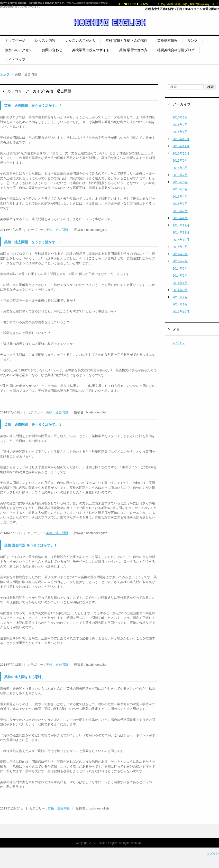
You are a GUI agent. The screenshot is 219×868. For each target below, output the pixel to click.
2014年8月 (180, 254)
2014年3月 (180, 290)
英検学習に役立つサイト (91, 50)
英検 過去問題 (57, 230)
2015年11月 (181, 146)
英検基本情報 (167, 40)
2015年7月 (180, 175)
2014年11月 (181, 232)
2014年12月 (181, 225)
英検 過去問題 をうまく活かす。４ (33, 106)
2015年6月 (180, 182)
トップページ (15, 40)
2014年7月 (180, 261)
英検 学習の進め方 (133, 50)
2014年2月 (180, 297)
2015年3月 (180, 204)
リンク (192, 40)
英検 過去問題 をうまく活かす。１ (31, 545)
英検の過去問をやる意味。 (25, 677)
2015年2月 (180, 211)
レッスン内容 (45, 40)
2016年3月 (180, 117)
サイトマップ (15, 59)
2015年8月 (180, 168)
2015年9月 (180, 161)
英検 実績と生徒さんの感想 (127, 40)
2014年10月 (181, 240)
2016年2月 (180, 125)
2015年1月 (180, 218)
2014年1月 (180, 304)
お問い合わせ (52, 50)
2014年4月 (180, 283)
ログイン (179, 343)
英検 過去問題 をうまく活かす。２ (33, 424)
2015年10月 (181, 153)
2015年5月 (180, 189)
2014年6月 (180, 268)
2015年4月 (180, 197)
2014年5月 (180, 276)
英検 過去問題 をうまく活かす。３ (33, 242)
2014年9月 (180, 247)
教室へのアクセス (18, 50)
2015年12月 (181, 139)
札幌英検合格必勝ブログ (176, 50)
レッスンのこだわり (81, 40)
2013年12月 (181, 312)
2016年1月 (180, 132)
